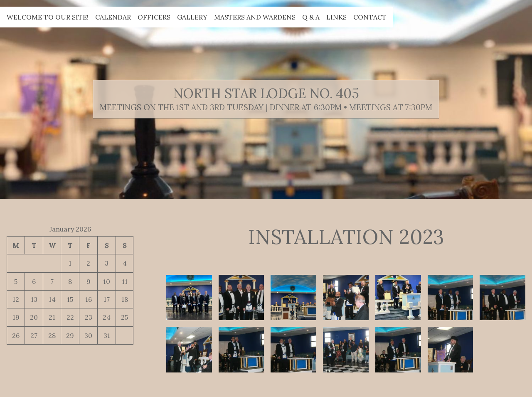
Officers (154, 17)
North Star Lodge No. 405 (266, 93)
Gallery (192, 17)
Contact (370, 17)
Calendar (113, 17)
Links (336, 17)
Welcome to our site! (48, 17)
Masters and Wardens (255, 17)
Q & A (311, 17)
